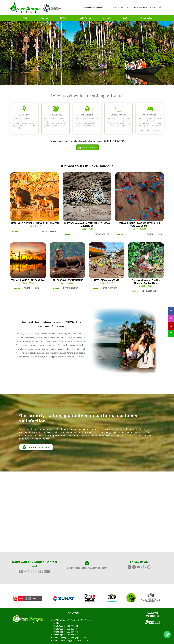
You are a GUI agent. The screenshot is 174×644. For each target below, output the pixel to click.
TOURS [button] (63, 18)
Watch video (88, 147)
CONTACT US (85, 18)
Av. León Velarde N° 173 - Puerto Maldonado (144, 7)
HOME (25, 18)
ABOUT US (44, 18)
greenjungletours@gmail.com (94, 7)
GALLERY (107, 18)
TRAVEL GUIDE (146, 18)
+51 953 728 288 (116, 7)
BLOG (125, 18)
